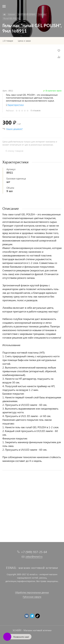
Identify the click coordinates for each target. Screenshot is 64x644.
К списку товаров (14, 151)
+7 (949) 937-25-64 (34, 552)
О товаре (9, 41)
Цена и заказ (24, 41)
